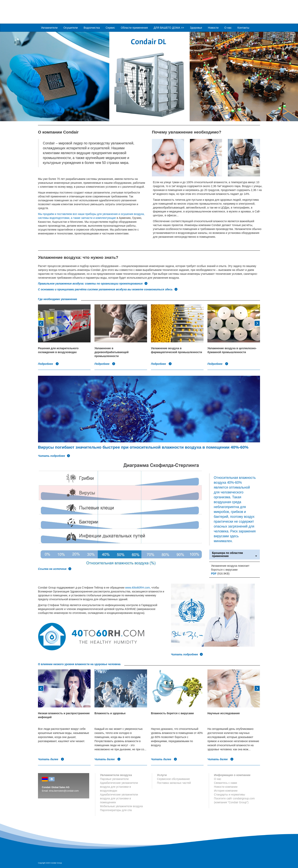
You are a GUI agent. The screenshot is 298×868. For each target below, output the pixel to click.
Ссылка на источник (55, 569)
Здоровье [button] (196, 27)
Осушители (71, 27)
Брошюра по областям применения (235, 554)
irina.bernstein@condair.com (64, 791)
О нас (228, 27)
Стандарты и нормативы (229, 794)
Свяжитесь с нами (225, 783)
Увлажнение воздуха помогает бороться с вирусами (230, 567)
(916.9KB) (220, 573)
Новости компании (226, 787)
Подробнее (48, 364)
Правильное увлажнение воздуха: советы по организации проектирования (93, 283)
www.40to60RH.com (138, 587)
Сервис (110, 27)
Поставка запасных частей (174, 783)
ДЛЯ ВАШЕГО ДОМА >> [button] (169, 27)
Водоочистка (92, 27)
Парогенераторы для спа (116, 810)
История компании (226, 790)
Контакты (243, 27)
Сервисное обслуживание (173, 779)
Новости (213, 27)
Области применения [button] (134, 27)
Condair (60, 9)
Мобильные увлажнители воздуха (122, 806)
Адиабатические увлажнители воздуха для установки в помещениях (119, 798)
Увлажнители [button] (49, 27)
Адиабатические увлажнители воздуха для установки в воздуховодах (119, 787)
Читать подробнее (54, 456)
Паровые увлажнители (114, 779)
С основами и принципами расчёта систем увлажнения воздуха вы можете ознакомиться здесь (108, 289)
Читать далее (51, 759)
